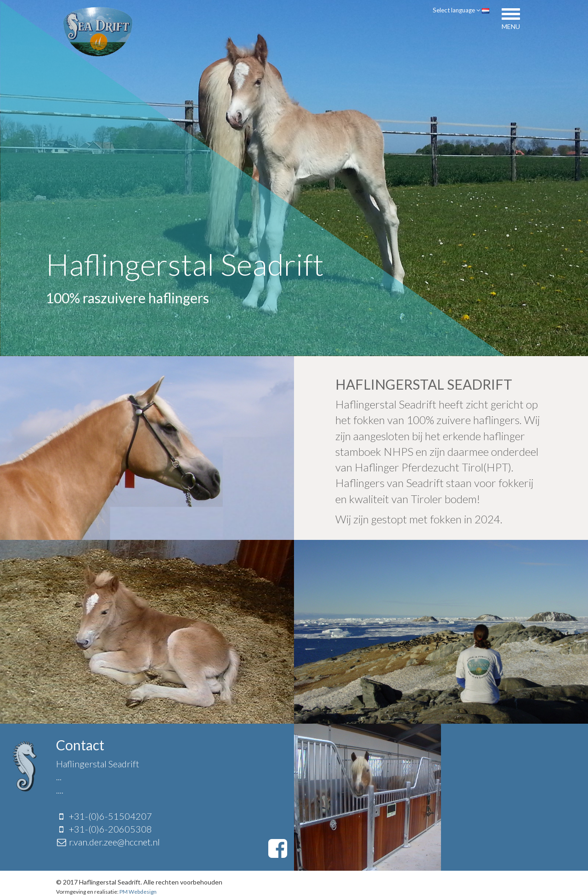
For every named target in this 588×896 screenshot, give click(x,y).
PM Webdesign (138, 892)
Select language (459, 10)
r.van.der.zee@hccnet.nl (114, 842)
